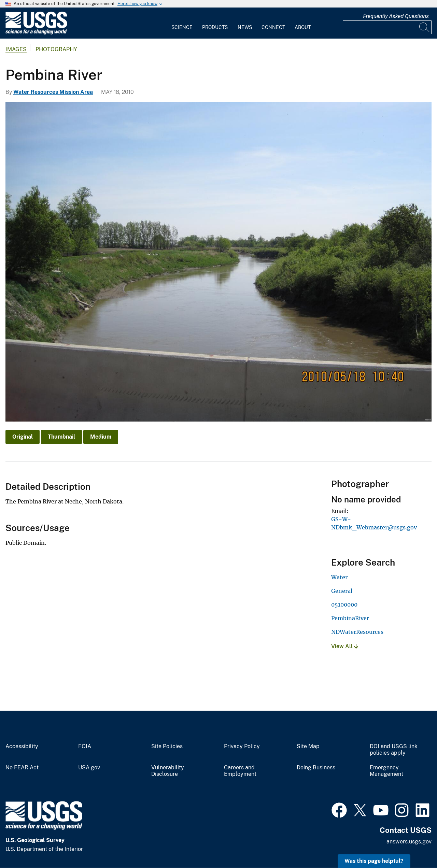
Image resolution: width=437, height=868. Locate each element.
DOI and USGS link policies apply (394, 750)
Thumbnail (61, 437)
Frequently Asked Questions (396, 16)
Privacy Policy (242, 746)
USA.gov (89, 768)
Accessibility (22, 746)
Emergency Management (386, 771)
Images (16, 49)
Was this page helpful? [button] (374, 861)
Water (339, 577)
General (342, 591)
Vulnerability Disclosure (168, 771)
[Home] (36, 33)
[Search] (425, 27)
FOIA (85, 746)
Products (215, 27)
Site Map (308, 746)
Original (23, 437)
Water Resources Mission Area (53, 92)
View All (345, 646)
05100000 (344, 604)
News (245, 27)
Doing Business (316, 768)
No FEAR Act (22, 768)
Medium (101, 437)
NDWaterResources (357, 632)
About (303, 27)
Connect (273, 27)
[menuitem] (182, 23)
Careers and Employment (240, 771)
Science (182, 27)
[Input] (387, 27)
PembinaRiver (350, 618)
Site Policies (167, 746)
